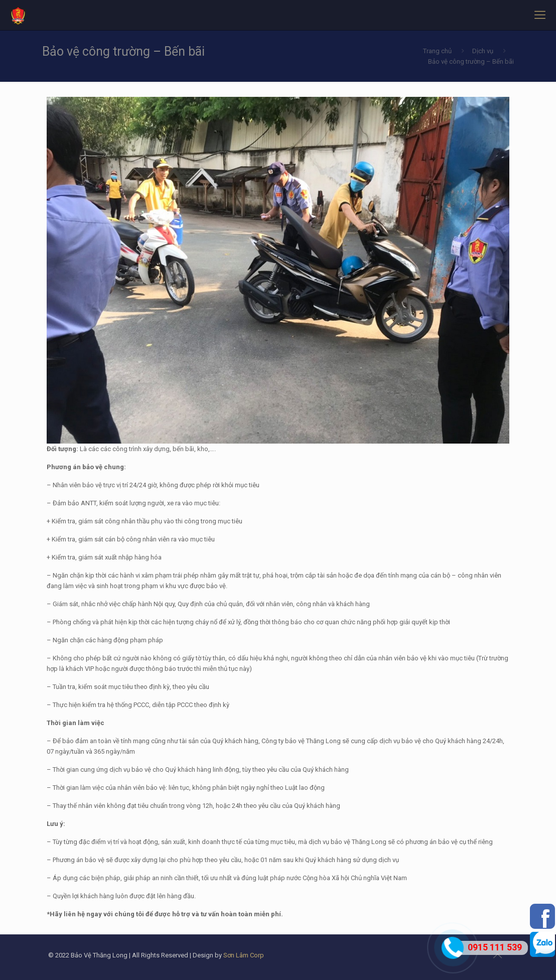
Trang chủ (437, 51)
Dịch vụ (483, 51)
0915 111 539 (495, 947)
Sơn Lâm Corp (244, 955)
